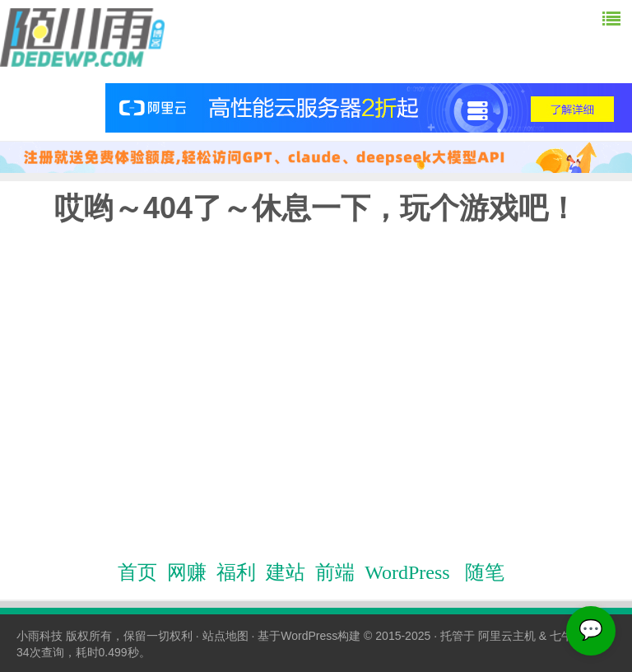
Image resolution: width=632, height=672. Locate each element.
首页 (137, 572)
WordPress (407, 572)
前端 (335, 572)
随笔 (485, 572)
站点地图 (225, 636)
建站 (286, 572)
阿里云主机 (507, 636)
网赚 (187, 572)
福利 (236, 572)
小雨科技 (39, 636)
